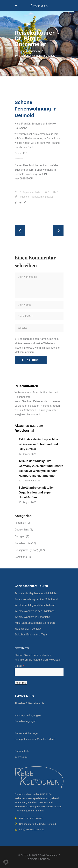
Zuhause (20, 51)
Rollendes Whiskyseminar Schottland (36, 599)
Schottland (21, 557)
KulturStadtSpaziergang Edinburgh (35, 623)
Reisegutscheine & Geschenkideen (35, 739)
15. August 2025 (28, 502)
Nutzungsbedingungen (28, 715)
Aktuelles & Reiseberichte (29, 703)
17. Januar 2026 (28, 454)
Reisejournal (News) (42, 197)
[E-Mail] (39, 672)
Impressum (21, 757)
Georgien (20, 536)
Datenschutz (22, 751)
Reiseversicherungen (27, 733)
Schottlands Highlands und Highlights (36, 593)
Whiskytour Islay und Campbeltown (35, 605)
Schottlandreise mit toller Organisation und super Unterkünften (36, 493)
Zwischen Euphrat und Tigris (31, 635)
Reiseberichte (23, 543)
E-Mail (19, 666)
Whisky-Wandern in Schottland (32, 617)
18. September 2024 (28, 192)
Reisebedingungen (25, 721)
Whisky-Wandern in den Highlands (35, 611)
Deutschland (22, 530)
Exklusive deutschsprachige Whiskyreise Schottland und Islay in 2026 (38, 444)
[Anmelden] (21, 683)
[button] (6, 862)
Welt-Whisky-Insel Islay (28, 629)
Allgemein (34, 51)
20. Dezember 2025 (29, 481)
